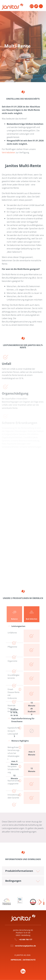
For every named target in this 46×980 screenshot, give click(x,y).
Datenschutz (29, 960)
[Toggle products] (41, 6)
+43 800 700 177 (26, 939)
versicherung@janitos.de (25, 946)
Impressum (16, 960)
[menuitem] (36, 7)
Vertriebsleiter (9, 152)
